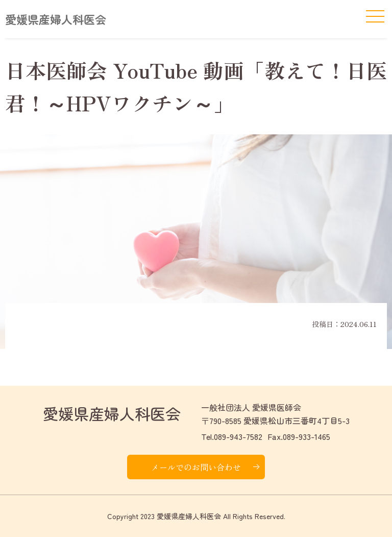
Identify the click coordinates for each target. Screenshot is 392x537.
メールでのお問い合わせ (196, 467)
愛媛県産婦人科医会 (56, 19)
